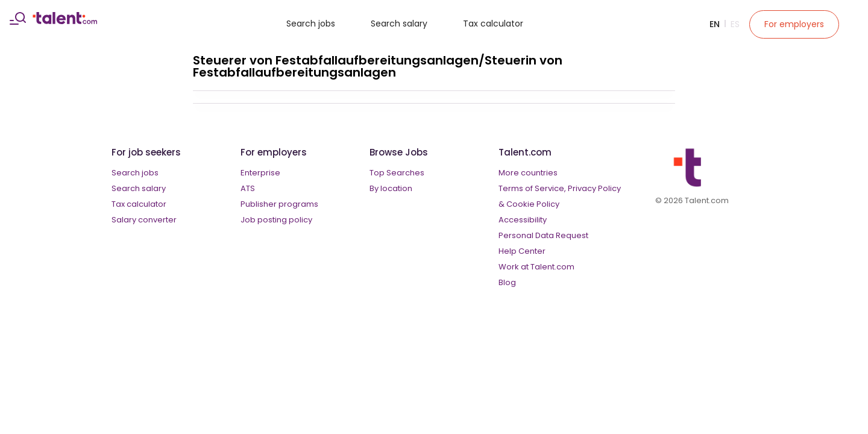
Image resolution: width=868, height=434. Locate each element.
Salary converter (144, 220)
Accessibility (523, 220)
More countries (528, 173)
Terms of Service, (532, 188)
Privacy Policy (594, 188)
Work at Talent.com (536, 267)
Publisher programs (279, 204)
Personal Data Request (543, 235)
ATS (248, 188)
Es (735, 24)
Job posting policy (276, 220)
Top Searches (397, 173)
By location (391, 188)
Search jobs (311, 24)
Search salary (399, 24)
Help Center (522, 251)
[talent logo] (65, 21)
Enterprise (260, 173)
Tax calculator (493, 24)
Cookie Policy (533, 204)
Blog (507, 282)
